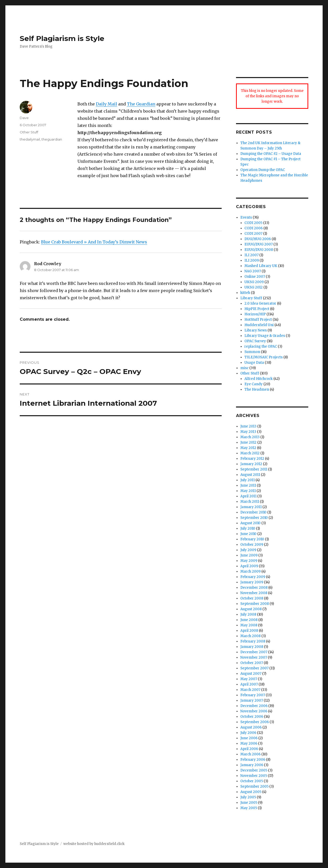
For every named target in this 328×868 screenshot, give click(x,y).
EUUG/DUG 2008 (259, 250)
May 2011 (248, 491)
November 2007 (254, 657)
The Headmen (257, 389)
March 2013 (250, 437)
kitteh (245, 293)
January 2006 (252, 765)
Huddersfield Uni (259, 325)
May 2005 (249, 808)
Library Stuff (251, 298)
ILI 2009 (252, 260)
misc (244, 368)
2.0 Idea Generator (260, 303)
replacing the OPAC (261, 346)
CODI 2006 (254, 228)
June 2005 (249, 803)
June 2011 (248, 485)
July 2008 (248, 614)
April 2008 (249, 631)
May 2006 (249, 743)
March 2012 (250, 453)
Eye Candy (254, 384)
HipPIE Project (257, 309)
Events (246, 217)
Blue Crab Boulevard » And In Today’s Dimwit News (94, 242)
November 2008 (254, 593)
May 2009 (249, 561)
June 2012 (248, 442)
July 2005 (248, 797)
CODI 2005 (253, 223)
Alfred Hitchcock (259, 379)
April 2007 (249, 684)
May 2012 (248, 448)
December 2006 (254, 706)
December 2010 (253, 512)
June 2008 (249, 620)
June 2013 (248, 426)
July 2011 (248, 480)
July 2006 (248, 733)
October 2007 (252, 663)
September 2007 (254, 668)
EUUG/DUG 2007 (259, 244)
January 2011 (251, 507)
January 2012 (251, 464)
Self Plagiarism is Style (62, 38)
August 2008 (251, 609)
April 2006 (249, 749)
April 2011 (248, 496)
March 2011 (250, 502)
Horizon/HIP (255, 314)
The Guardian (141, 104)
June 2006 (249, 738)
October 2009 (252, 545)
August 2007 (251, 674)
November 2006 (254, 711)
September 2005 (254, 786)
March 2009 (250, 571)
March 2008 (250, 636)
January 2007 (252, 700)
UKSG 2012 (254, 287)
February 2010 (252, 539)
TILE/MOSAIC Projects (264, 357)
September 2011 (254, 469)
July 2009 (248, 550)
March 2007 (250, 690)
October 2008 (252, 598)
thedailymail (30, 139)
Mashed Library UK (261, 266)
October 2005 (252, 781)
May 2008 (249, 625)
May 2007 (249, 679)
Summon (252, 352)
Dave (24, 118)
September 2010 (254, 518)
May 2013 (248, 432)
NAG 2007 (253, 271)
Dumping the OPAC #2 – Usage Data (271, 154)
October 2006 (252, 717)
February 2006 (253, 760)
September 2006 (255, 722)
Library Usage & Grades (265, 336)
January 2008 (252, 647)
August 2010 (250, 523)
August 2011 (250, 475)
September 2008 (255, 604)
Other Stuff (29, 132)
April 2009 (249, 566)
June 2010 (248, 534)
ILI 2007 (252, 255)
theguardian (52, 139)
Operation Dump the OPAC (263, 170)
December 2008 (254, 588)
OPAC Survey (255, 341)
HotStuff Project (258, 320)
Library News (256, 330)
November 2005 (254, 776)
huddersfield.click (109, 844)
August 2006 (251, 727)
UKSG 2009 (254, 282)
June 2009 (249, 555)
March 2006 (250, 754)
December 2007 (254, 652)
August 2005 (251, 792)
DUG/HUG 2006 (258, 239)
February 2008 (253, 641)
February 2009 (253, 577)
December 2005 (254, 770)
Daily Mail (106, 104)
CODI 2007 (253, 234)
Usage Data (254, 363)
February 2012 (252, 459)
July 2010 (248, 528)
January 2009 (252, 582)
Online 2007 (255, 277)
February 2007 (253, 695)
